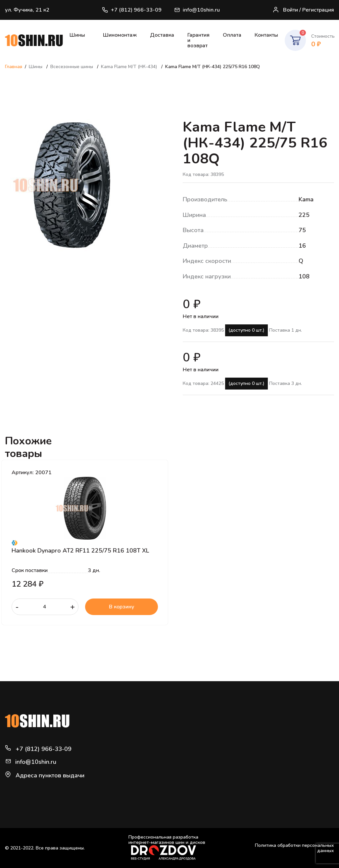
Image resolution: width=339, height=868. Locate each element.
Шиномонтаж (120, 35)
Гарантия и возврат (198, 40)
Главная (14, 67)
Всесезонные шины (72, 67)
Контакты (266, 35)
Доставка (162, 35)
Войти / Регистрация (303, 10)
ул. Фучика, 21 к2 (27, 10)
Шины (77, 35)
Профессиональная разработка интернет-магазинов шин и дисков (167, 847)
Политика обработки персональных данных (294, 848)
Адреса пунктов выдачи (50, 775)
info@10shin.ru (197, 10)
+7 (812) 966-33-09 (132, 10)
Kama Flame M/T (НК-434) (130, 67)
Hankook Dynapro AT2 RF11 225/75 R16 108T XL (80, 551)
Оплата (232, 35)
